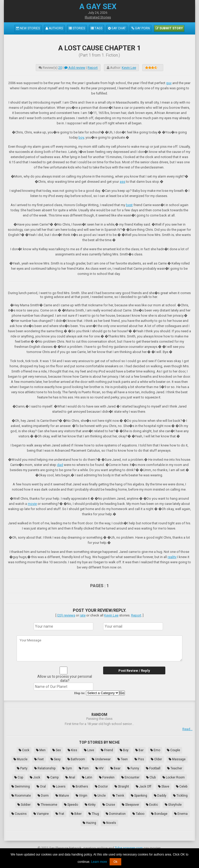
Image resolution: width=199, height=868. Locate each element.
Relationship (45, 768)
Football (153, 768)
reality (172, 557)
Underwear (101, 759)
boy (81, 137)
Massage (177, 759)
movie (32, 504)
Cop (19, 777)
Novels (109, 823)
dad (60, 465)
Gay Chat (117, 28)
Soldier (24, 805)
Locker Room (174, 777)
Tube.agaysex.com (129, 848)
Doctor (101, 786)
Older (156, 759)
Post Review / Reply (134, 671)
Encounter (130, 777)
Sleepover (130, 805)
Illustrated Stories (98, 17)
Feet (39, 759)
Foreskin (107, 777)
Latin (87, 777)
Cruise (109, 805)
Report (93, 68)
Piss (139, 759)
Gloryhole (173, 805)
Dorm (43, 796)
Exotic (152, 805)
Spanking (139, 796)
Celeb (182, 786)
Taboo (138, 814)
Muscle (20, 759)
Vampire (41, 814)
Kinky (90, 805)
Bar (139, 750)
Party (22, 768)
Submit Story (169, 28)
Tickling (180, 796)
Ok (115, 862)
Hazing (89, 823)
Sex (57, 750)
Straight (122, 786)
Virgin (81, 796)
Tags (97, 28)
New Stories (28, 28)
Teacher (175, 768)
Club (151, 777)
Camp (53, 777)
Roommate (21, 796)
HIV (99, 768)
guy (169, 83)
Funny (133, 768)
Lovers (59, 786)
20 (60, 68)
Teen (123, 759)
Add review (75, 68)
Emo (155, 750)
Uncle (100, 796)
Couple (173, 750)
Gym (67, 768)
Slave (164, 786)
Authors (54, 28)
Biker (76, 814)
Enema (181, 814)
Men (41, 750)
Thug (94, 814)
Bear (115, 768)
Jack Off (144, 786)
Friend (107, 750)
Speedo (71, 805)
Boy (124, 750)
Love (89, 750)
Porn (84, 768)
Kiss (72, 750)
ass (122, 182)
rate (83, 615)
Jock (35, 777)
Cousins (19, 814)
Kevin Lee (129, 68)
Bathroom (76, 759)
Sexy (56, 759)
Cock (24, 750)
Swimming (21, 786)
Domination (116, 814)
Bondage (159, 814)
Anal (70, 777)
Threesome (47, 805)
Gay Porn (141, 28)
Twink (118, 796)
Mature (62, 796)
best (129, 205)
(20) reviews (66, 615)
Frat (60, 814)
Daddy (160, 796)
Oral (41, 786)
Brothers (80, 786)
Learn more (99, 862)
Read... (187, 729)
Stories (77, 28)
